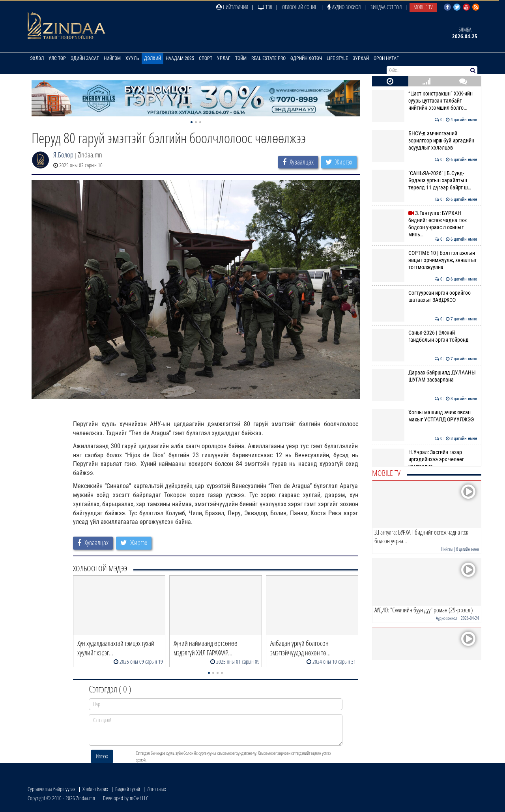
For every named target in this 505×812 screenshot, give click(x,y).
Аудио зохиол (344, 7)
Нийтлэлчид (232, 7)
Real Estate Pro (268, 58)
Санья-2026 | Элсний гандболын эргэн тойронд (425, 336)
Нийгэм (112, 58)
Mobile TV (423, 7)
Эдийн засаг (85, 58)
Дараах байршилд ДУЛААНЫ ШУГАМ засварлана (425, 376)
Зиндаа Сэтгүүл (386, 7)
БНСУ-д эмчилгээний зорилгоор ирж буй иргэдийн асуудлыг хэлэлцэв (425, 141)
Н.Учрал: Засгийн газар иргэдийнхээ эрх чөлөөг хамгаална (425, 459)
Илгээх (102, 756)
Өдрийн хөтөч (306, 58)
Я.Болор (63, 155)
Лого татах (157, 789)
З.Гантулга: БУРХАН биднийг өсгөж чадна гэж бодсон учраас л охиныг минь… (425, 224)
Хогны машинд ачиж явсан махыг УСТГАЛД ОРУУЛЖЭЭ (425, 416)
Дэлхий (152, 58)
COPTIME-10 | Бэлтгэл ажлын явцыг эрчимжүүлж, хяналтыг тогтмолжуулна (425, 260)
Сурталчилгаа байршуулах (51, 789)
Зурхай (361, 58)
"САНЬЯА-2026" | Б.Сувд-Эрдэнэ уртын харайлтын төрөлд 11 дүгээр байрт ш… (425, 181)
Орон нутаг (386, 58)
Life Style (337, 58)
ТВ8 (265, 7)
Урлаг (224, 58)
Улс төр (57, 58)
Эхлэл (37, 58)
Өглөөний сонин (300, 7)
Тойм (241, 58)
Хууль (132, 58)
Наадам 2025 (180, 58)
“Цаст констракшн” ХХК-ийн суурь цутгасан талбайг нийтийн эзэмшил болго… (425, 101)
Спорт (206, 58)
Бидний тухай (128, 789)
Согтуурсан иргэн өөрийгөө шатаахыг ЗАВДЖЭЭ (425, 296)
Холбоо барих (95, 789)
